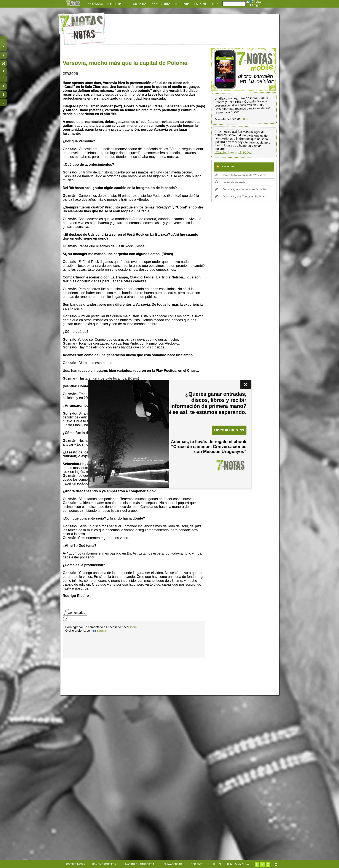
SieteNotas (242, 864)
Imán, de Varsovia (230, 182)
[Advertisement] (198, 26)
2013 (245, 119)
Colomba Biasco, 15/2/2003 (233, 152)
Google (255, 5)
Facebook (102, 631)
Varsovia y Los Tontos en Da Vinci (240, 197)
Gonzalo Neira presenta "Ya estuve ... (242, 175)
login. (134, 627)
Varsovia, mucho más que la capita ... (242, 189)
